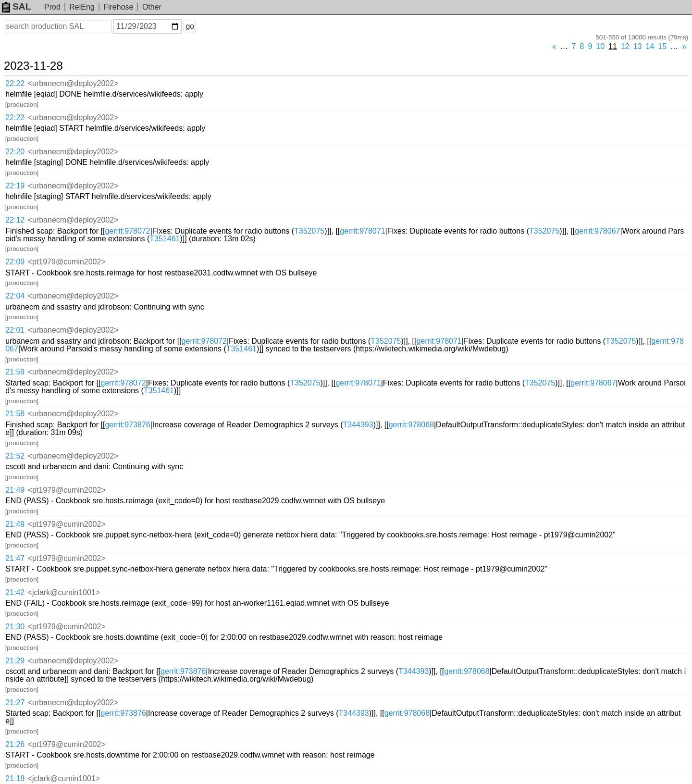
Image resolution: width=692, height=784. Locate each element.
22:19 (15, 186)
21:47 (15, 558)
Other (152, 7)
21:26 (15, 744)
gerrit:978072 (127, 231)
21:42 (15, 592)
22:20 (15, 152)
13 (638, 46)
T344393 (358, 425)
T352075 (309, 231)
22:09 (15, 262)
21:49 (15, 490)
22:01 (15, 330)
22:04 (15, 296)
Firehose (118, 7)
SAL (16, 6)
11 (613, 46)
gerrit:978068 (411, 425)
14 (650, 46)
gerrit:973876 (127, 425)
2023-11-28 (33, 66)
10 (600, 46)
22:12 (15, 220)
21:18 (15, 778)
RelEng (82, 7)
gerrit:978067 (597, 231)
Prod (52, 7)
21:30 (15, 627)
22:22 (15, 83)
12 (625, 46)
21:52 (15, 456)
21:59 (15, 372)
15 (662, 46)
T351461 (165, 239)
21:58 (15, 414)
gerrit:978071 (362, 231)
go (190, 26)
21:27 (15, 703)
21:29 (15, 661)
